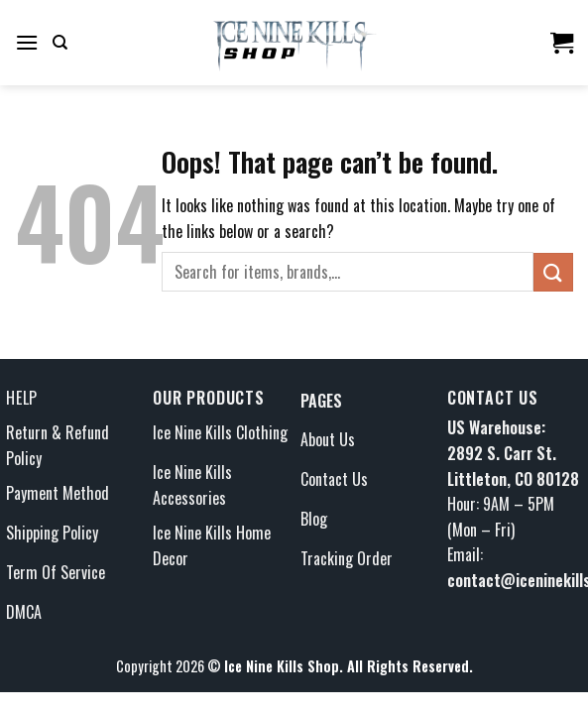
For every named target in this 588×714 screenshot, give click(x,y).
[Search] (60, 43)
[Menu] (27, 42)
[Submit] (553, 272)
